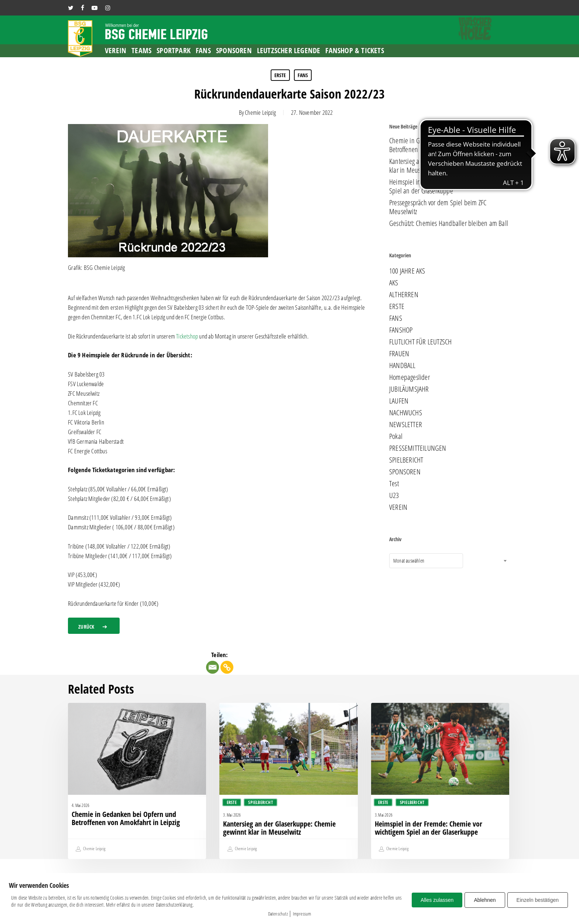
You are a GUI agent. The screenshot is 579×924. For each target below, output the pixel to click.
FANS (303, 75)
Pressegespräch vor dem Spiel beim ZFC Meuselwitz (438, 207)
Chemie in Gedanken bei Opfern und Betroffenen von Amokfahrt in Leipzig (436, 145)
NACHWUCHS (406, 413)
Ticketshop (187, 336)
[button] (94, 626)
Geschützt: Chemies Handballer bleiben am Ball (449, 223)
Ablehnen (485, 900)
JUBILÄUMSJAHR (409, 389)
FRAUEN (399, 354)
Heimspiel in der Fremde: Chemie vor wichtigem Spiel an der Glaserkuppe (449, 186)
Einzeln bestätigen (538, 900)
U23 (394, 495)
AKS (394, 283)
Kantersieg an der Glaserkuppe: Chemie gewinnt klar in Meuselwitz (449, 166)
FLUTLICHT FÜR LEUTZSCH (420, 342)
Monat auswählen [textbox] (409, 561)
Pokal (396, 436)
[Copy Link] (227, 667)
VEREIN (398, 507)
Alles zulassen (437, 900)
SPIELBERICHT (406, 460)
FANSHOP (401, 330)
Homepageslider (410, 377)
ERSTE (280, 75)
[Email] (213, 667)
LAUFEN (399, 401)
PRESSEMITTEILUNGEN (418, 448)
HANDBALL (402, 365)
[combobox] (426, 561)
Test (394, 484)
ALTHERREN (404, 295)
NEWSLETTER (406, 425)
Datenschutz (278, 914)
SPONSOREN (405, 472)
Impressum (302, 914)
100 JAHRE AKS (407, 271)
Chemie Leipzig (260, 112)
